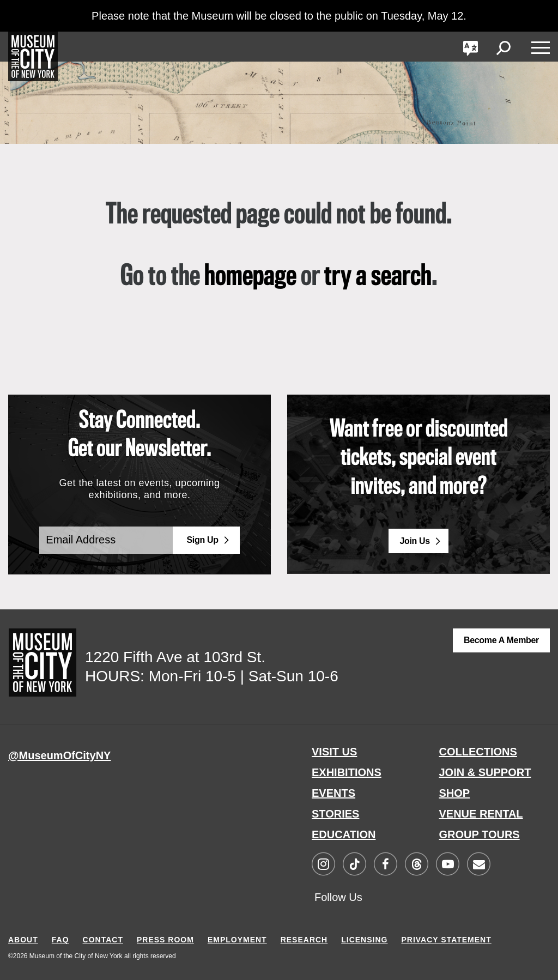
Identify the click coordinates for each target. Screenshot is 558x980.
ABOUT (23, 940)
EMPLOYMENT (237, 940)
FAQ (60, 940)
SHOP (455, 793)
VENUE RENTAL (481, 814)
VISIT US (334, 752)
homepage (250, 277)
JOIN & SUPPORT (485, 772)
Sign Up (203, 540)
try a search (378, 277)
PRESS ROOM (165, 940)
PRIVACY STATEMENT (446, 940)
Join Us (415, 541)
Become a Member (501, 640)
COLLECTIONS (478, 752)
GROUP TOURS (480, 834)
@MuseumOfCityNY (59, 755)
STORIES (335, 814)
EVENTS (333, 793)
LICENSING (364, 940)
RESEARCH (304, 940)
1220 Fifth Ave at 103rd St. (175, 657)
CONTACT (103, 940)
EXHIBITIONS (347, 772)
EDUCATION (344, 834)
